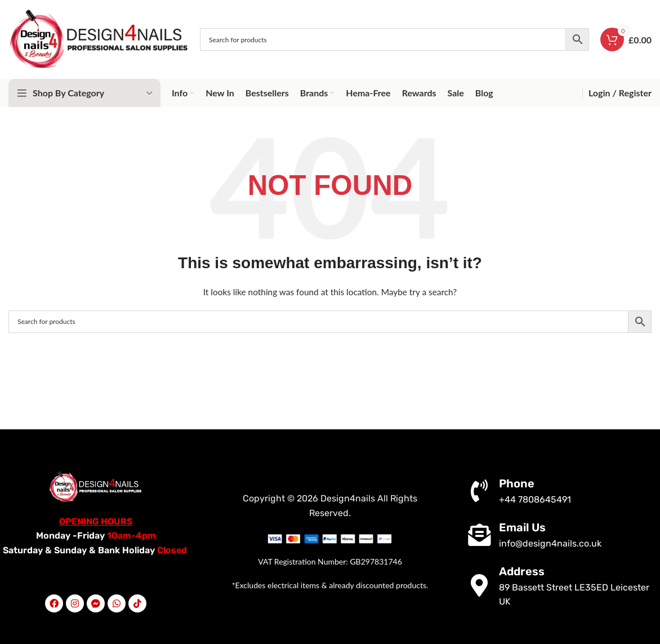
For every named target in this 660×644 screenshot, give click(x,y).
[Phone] (479, 491)
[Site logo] (99, 39)
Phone (517, 483)
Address (522, 571)
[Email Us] (479, 535)
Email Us (522, 527)
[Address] (479, 585)
